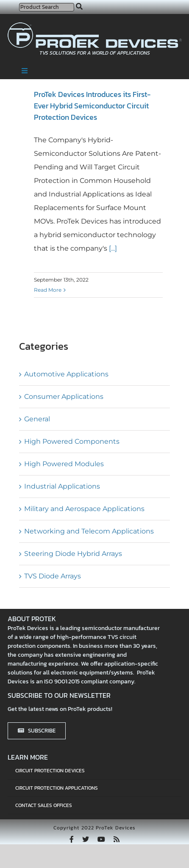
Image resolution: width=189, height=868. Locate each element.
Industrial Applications (62, 486)
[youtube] (101, 839)
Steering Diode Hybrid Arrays (73, 554)
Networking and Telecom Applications (89, 531)
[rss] (117, 839)
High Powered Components (72, 441)
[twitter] (86, 839)
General (37, 419)
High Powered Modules (64, 464)
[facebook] (72, 839)
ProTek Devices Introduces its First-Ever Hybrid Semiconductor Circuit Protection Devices (92, 106)
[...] (112, 248)
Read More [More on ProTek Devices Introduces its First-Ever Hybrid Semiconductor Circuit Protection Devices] (48, 290)
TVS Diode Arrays (53, 576)
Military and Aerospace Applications (84, 509)
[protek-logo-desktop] (95, 26)
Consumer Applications (64, 397)
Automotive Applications (66, 374)
